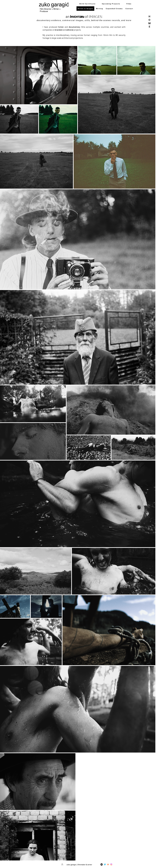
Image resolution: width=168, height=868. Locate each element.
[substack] (108, 864)
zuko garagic (71, 864)
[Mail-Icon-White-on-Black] (102, 864)
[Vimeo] (105, 864)
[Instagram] (111, 864)
